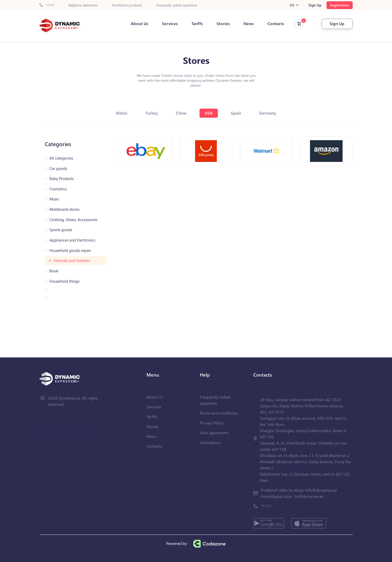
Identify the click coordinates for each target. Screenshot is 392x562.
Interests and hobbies (72, 261)
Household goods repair (70, 250)
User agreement (214, 433)
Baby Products (62, 179)
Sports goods (61, 230)
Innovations (210, 442)
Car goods (58, 168)
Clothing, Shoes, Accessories (73, 220)
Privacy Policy (212, 423)
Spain (236, 113)
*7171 (47, 5)
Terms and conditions (219, 413)
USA (209, 113)
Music (54, 199)
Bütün (122, 113)
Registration (340, 5)
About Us (139, 24)
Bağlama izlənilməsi (83, 5)
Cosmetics (58, 189)
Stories (223, 24)
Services (170, 24)
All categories (61, 158)
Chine (181, 113)
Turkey (152, 113)
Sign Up (315, 5)
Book (54, 271)
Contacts (276, 24)
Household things (64, 281)
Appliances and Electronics (72, 240)
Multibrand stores (64, 209)
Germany (268, 113)
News (249, 24)
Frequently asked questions (177, 5)
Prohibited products (127, 5)
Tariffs (197, 24)
